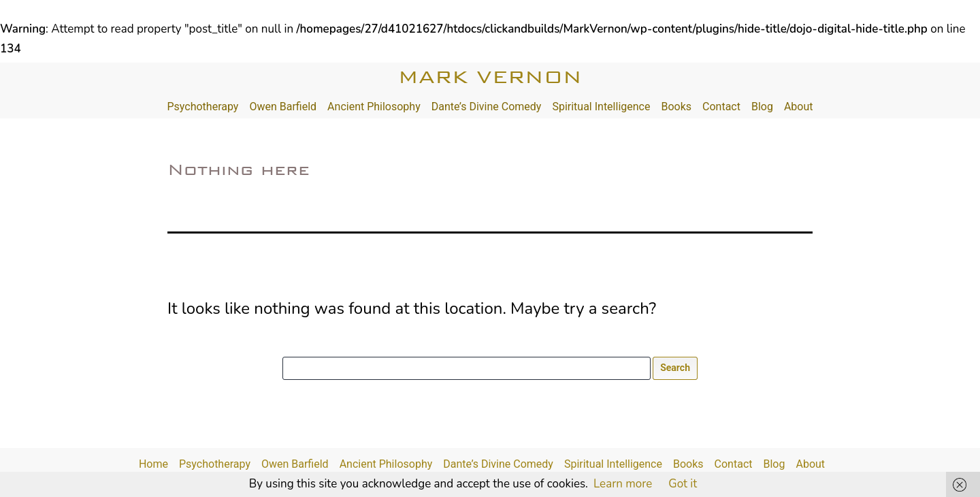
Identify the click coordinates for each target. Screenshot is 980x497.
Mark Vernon (490, 77)
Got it (683, 484)
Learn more (623, 484)
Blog (762, 107)
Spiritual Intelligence (601, 107)
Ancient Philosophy (374, 107)
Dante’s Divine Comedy (487, 107)
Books (676, 107)
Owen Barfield (283, 107)
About (799, 107)
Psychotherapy (202, 107)
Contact (721, 107)
